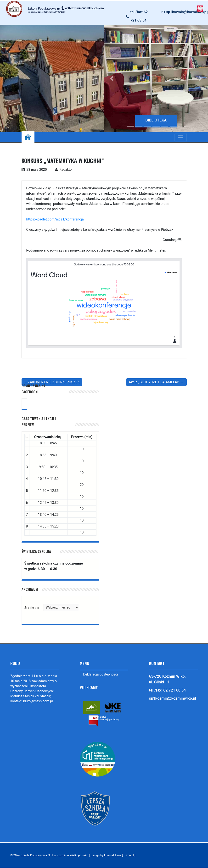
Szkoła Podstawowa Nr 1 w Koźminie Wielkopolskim (55, 855)
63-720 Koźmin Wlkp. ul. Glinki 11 (168, 679)
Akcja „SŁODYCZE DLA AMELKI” (154, 382)
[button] (112, 78)
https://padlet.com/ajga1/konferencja (55, 219)
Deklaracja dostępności (100, 674)
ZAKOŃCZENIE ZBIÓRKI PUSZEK (54, 382)
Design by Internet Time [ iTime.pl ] (113, 855)
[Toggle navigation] (181, 137)
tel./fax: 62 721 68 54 (139, 16)
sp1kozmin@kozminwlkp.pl (173, 698)
